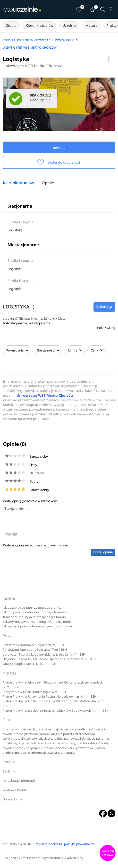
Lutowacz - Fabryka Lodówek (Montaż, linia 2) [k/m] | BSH (44, 654)
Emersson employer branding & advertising (52, 858)
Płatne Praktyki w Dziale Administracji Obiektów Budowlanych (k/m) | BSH (56, 711)
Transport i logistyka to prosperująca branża (34, 617)
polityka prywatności (79, 844)
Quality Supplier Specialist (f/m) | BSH (29, 664)
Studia (11, 25)
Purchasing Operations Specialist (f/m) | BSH (35, 650)
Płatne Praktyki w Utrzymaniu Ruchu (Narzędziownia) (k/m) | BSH (50, 697)
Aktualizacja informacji (19, 781)
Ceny (97, 350)
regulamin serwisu (56, 545)
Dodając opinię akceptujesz (36, 545)
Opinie (48, 183)
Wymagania (17, 350)
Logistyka (15, 230)
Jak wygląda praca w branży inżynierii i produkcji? (37, 626)
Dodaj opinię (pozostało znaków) (30, 501)
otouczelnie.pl (13, 844)
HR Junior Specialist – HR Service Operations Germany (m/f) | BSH (49, 659)
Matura (91, 25)
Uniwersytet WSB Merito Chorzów (32, 66)
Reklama (9, 771)
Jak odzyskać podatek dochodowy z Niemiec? (35, 612)
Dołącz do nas (13, 799)
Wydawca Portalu (15, 790)
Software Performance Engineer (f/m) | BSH (34, 645)
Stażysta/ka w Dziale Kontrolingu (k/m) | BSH (35, 692)
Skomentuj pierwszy (108, 853)
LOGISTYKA (19, 307)
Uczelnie (69, 25)
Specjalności (48, 350)
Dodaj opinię (103, 552)
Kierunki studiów (39, 25)
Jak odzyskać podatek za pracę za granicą (32, 608)
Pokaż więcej (106, 328)
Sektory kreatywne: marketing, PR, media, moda (37, 622)
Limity (75, 350)
